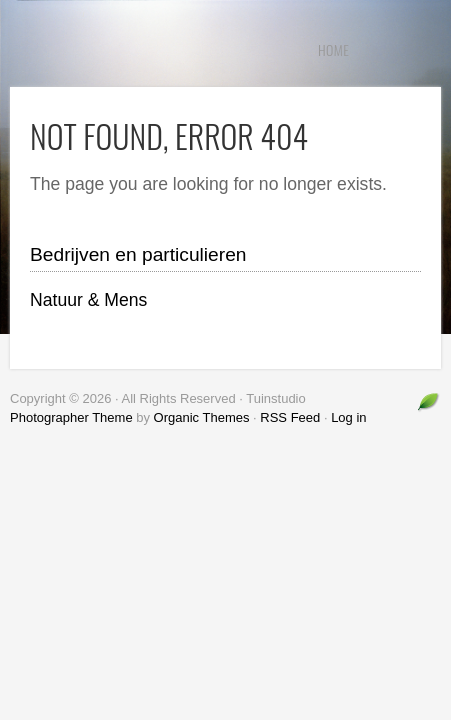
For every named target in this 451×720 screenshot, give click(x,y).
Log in (348, 417)
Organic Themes (202, 417)
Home (333, 49)
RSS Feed (290, 417)
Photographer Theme (71, 417)
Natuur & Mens (88, 300)
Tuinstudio (160, 50)
